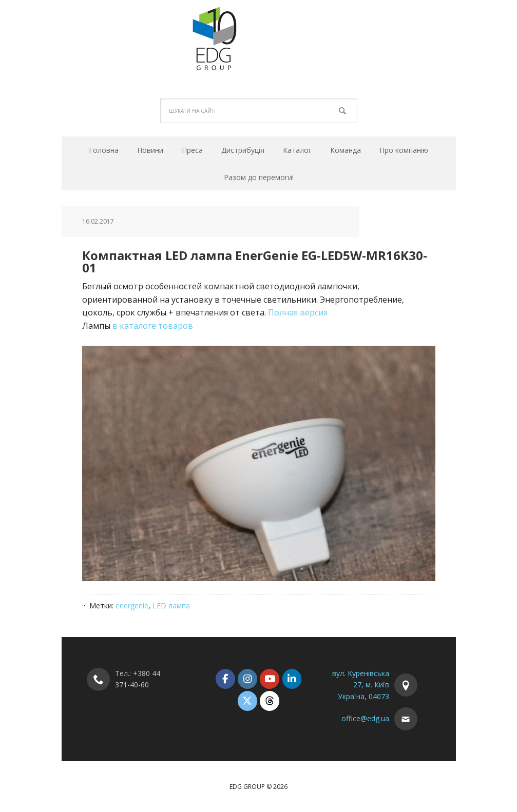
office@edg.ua (365, 718)
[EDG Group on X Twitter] (247, 701)
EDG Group (259, 38)
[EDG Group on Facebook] (225, 679)
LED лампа (171, 606)
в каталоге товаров (153, 326)
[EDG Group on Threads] (269, 701)
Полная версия (298, 312)
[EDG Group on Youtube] (269, 679)
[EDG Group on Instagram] (247, 679)
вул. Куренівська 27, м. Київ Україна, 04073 (361, 685)
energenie (132, 606)
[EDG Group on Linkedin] (292, 679)
